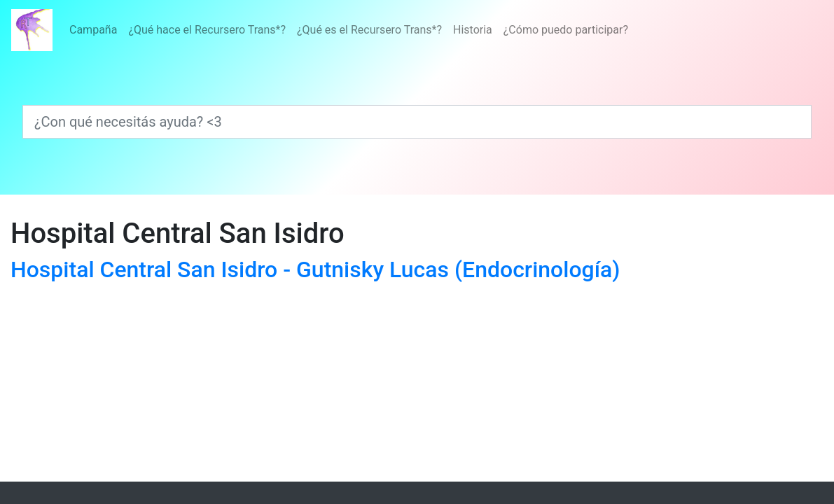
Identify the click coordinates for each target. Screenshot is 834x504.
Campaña (93, 30)
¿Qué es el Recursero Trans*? (369, 30)
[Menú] (349, 30)
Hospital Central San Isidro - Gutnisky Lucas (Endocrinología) (315, 269)
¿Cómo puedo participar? (566, 30)
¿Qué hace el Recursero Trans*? (207, 30)
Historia (473, 30)
